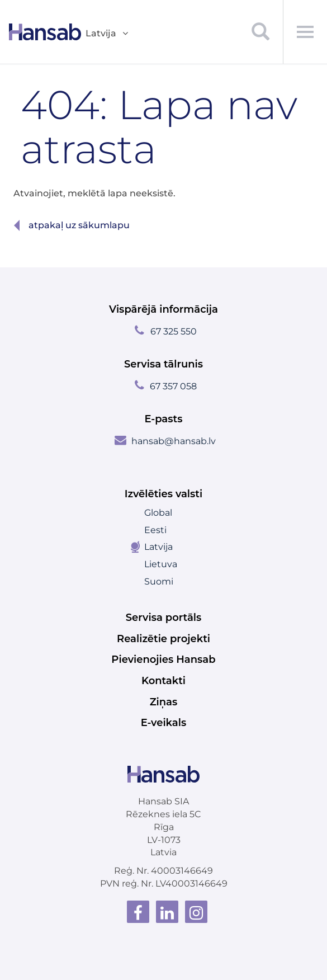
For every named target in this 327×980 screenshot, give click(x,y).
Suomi (159, 581)
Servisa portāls (164, 618)
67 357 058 (173, 386)
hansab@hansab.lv (174, 441)
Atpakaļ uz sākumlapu (79, 225)
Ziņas (164, 702)
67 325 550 (174, 331)
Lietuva (161, 564)
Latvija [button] (108, 34)
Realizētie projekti (163, 639)
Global (158, 513)
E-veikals (164, 723)
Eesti (155, 530)
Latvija (158, 547)
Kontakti (163, 681)
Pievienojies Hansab (163, 659)
